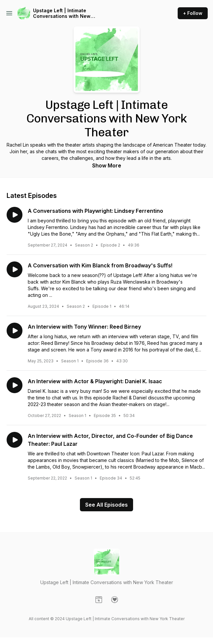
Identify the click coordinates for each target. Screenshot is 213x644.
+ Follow (193, 13)
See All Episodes (106, 505)
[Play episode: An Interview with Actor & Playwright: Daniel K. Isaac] (15, 385)
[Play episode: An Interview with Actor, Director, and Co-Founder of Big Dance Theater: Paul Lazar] (15, 440)
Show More (107, 165)
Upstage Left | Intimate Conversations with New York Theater (62, 13)
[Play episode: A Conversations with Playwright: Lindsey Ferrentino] (15, 215)
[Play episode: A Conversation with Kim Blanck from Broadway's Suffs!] (15, 269)
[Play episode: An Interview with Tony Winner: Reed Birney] (15, 331)
